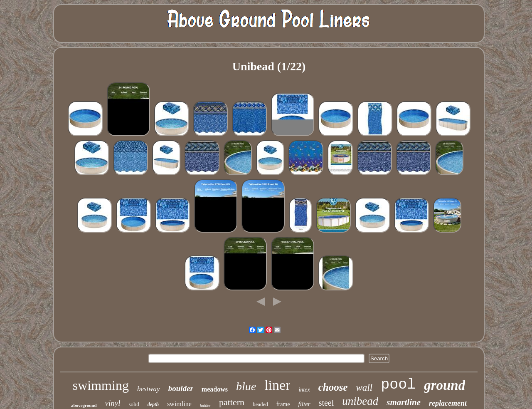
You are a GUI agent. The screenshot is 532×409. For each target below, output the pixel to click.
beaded (260, 404)
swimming (101, 385)
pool (398, 385)
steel (326, 403)
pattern (232, 402)
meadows (215, 389)
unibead (360, 401)
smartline (404, 402)
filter (304, 404)
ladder (205, 405)
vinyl (113, 403)
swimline (179, 404)
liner (277, 385)
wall (365, 388)
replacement (448, 403)
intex (304, 390)
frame (283, 404)
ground (445, 385)
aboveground (84, 405)
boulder (181, 388)
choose (333, 387)
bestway (149, 389)
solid (134, 404)
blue (246, 386)
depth (153, 404)
